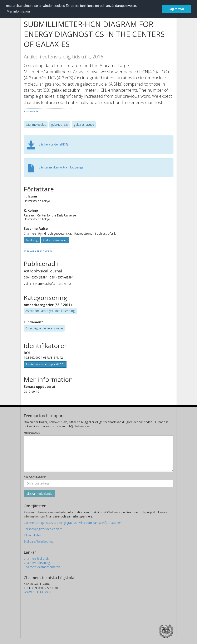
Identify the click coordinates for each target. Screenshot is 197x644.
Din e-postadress (35, 477)
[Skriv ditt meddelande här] (99, 454)
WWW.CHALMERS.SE (38, 592)
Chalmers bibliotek (36, 559)
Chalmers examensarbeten (42, 567)
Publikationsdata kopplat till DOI (45, 364)
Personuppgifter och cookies (43, 529)
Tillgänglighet (33, 535)
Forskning (32, 240)
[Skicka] (39, 494)
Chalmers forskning (37, 563)
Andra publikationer (55, 240)
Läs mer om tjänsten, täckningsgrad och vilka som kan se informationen (73, 523)
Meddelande (32, 433)
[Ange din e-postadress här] (99, 483)
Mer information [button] (18, 11)
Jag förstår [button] (176, 9)
